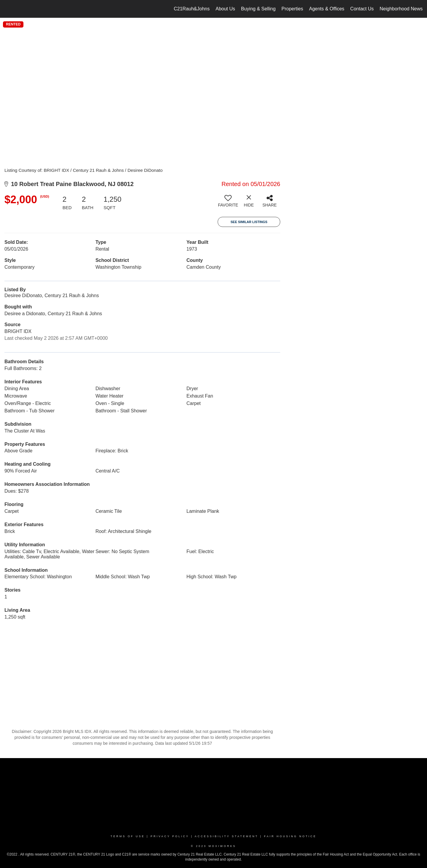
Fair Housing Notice (290, 836)
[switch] (228, 203)
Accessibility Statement (227, 836)
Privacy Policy (170, 836)
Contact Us (362, 9)
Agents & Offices (327, 9)
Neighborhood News (401, 9)
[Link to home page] (8, 9)
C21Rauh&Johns (192, 9)
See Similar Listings (249, 222)
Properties (292, 9)
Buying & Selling (258, 9)
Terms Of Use (128, 836)
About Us (225, 9)
